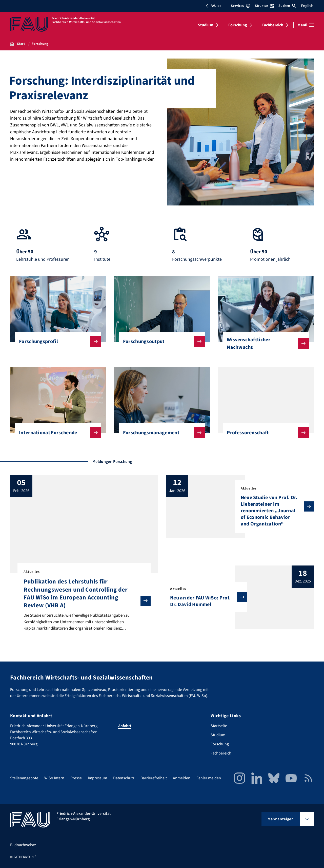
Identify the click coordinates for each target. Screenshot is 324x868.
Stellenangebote (24, 778)
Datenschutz (124, 778)
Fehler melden (209, 778)
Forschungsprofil (56, 342)
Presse (76, 778)
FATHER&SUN (24, 857)
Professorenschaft (264, 433)
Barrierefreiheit (154, 778)
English (307, 6)
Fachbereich (273, 25)
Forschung (238, 25)
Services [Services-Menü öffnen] (240, 6)
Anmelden (182, 778)
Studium (206, 25)
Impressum (97, 778)
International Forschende (56, 433)
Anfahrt (125, 726)
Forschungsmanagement (160, 433)
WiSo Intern (54, 778)
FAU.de (213, 6)
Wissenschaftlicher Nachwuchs (264, 344)
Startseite (219, 726)
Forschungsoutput (160, 342)
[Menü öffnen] (306, 25)
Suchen (287, 6)
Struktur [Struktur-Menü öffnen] (264, 6)
